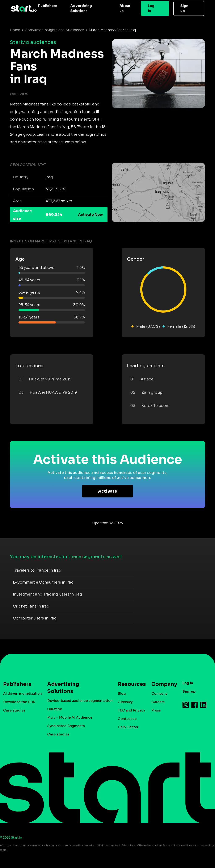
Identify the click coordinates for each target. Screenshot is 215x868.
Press (156, 710)
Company (162, 684)
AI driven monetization (22, 694)
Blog (122, 694)
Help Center (128, 727)
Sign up (184, 8)
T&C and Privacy (131, 710)
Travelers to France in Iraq (37, 570)
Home (15, 30)
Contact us (127, 719)
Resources (130, 684)
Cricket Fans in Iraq (31, 606)
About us (125, 8)
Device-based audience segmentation (80, 701)
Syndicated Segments (66, 726)
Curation (55, 709)
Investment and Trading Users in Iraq (48, 594)
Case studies (14, 710)
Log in (151, 8)
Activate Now (90, 215)
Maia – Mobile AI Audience (70, 717)
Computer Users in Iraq (35, 618)
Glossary (125, 702)
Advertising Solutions (81, 8)
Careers (158, 702)
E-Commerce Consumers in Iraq (43, 582)
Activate (108, 491)
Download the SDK (19, 702)
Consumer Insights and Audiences (54, 30)
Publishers (48, 6)
